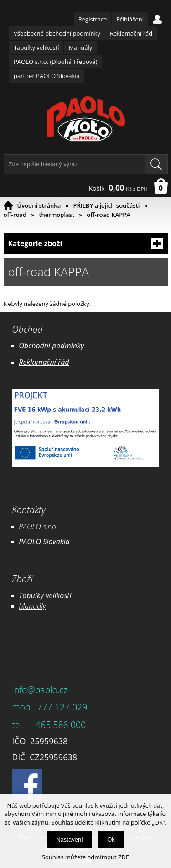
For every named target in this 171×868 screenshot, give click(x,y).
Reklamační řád (131, 33)
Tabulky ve (36, 595)
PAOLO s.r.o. (38, 526)
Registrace (93, 19)
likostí (62, 595)
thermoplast (57, 215)
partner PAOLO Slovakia (47, 76)
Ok (111, 839)
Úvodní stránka (39, 205)
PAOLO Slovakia (44, 542)
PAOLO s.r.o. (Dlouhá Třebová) (55, 62)
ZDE (124, 857)
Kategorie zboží (86, 244)
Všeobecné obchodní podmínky (57, 33)
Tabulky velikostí (36, 47)
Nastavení (70, 839)
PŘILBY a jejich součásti (107, 205)
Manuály (80, 47)
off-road (15, 215)
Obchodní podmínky (51, 346)
